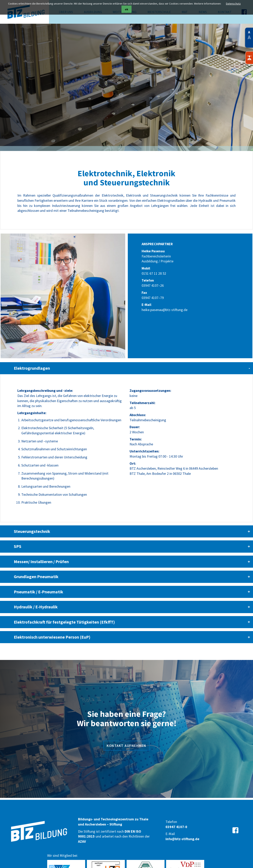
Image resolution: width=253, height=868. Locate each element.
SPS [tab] (18, 537)
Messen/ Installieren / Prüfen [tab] (41, 553)
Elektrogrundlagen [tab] (32, 359)
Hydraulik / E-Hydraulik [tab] (36, 598)
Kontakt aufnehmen (126, 737)
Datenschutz (233, 4)
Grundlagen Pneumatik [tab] (36, 568)
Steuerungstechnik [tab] (32, 522)
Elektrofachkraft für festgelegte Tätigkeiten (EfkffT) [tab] (64, 613)
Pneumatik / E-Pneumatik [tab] (39, 583)
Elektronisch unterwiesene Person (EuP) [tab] (52, 628)
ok (126, 9)
